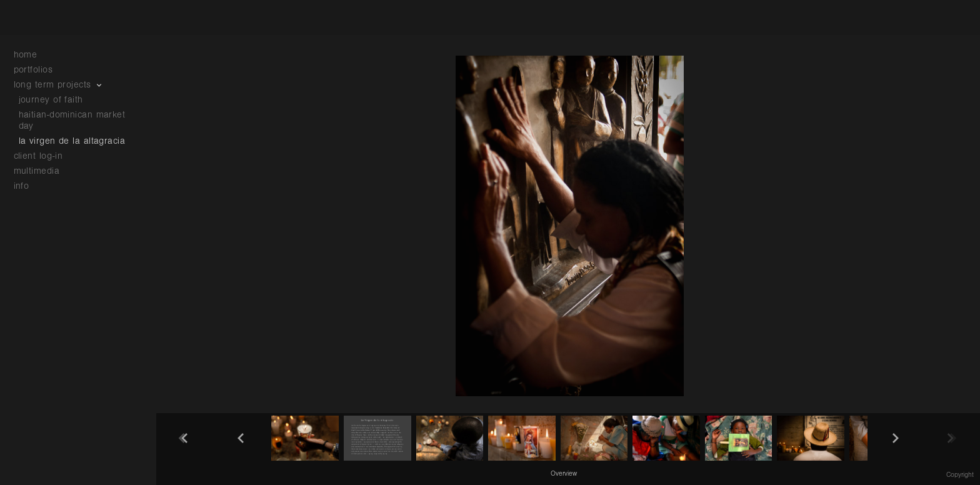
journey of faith (51, 100)
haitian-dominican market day (72, 120)
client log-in (38, 156)
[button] (564, 473)
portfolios (40, 70)
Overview (564, 474)
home (26, 55)
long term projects (59, 85)
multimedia (43, 171)
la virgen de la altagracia (72, 141)
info (28, 186)
